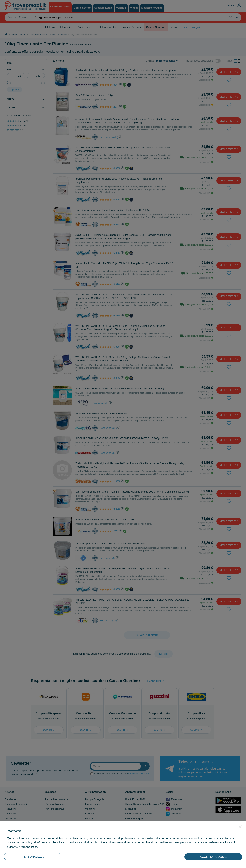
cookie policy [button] (24, 842)
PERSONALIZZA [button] (33, 857)
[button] (240, 827)
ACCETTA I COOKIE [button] (213, 857)
